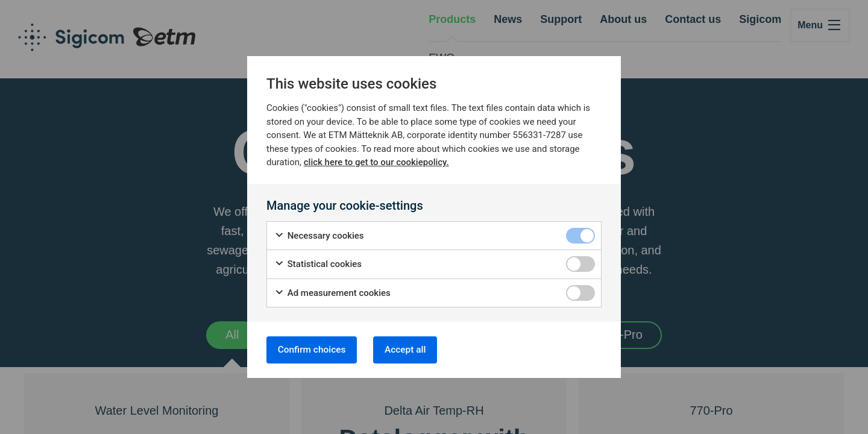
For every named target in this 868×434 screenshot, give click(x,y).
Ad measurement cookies (332, 292)
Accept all (414, 349)
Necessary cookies (319, 235)
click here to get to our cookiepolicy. (376, 161)
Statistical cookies (318, 263)
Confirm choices (314, 349)
